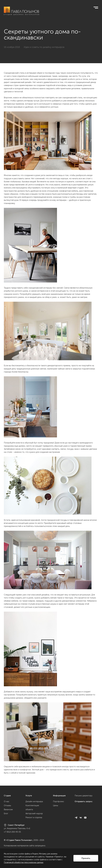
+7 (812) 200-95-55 (12, 832)
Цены (56, 805)
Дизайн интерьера (34, 801)
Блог (6, 813)
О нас (7, 801)
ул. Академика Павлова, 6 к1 (17, 828)
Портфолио (58, 801)
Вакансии (8, 809)
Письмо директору (84, 796)
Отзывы (7, 805)
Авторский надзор (34, 813)
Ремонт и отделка (34, 817)
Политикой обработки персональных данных (24, 862)
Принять (86, 858)
